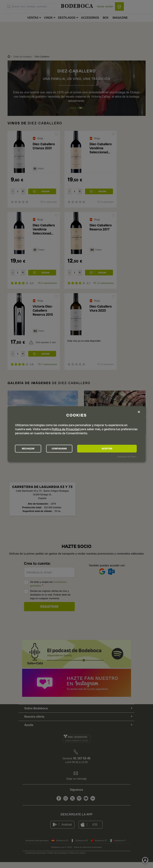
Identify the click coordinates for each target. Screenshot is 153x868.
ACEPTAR (118, 449)
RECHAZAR (34, 449)
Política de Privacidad (66, 428)
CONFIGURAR (76, 449)
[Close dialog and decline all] (139, 411)
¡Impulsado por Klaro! (127, 457)
